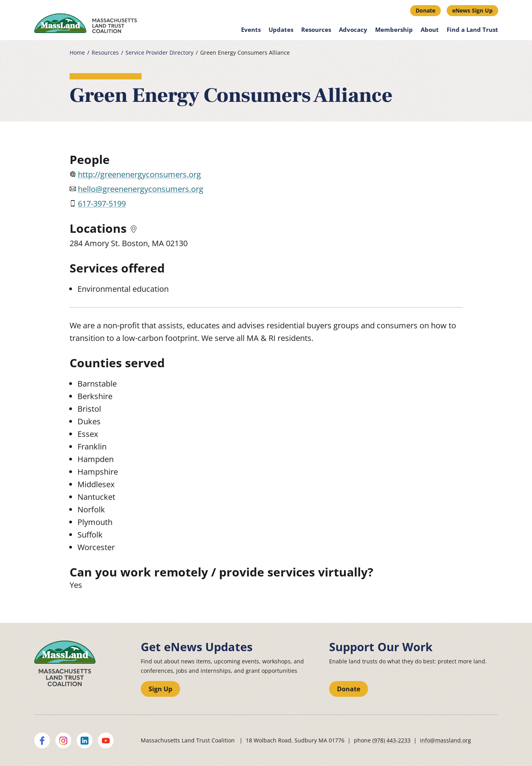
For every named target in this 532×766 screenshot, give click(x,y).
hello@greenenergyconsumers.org (141, 189)
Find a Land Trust (472, 29)
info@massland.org (445, 740)
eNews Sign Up (472, 10)
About (430, 29)
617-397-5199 (102, 203)
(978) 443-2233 (391, 740)
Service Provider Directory (159, 53)
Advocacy (353, 29)
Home (77, 53)
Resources (316, 29)
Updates (281, 29)
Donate (425, 10)
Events (251, 29)
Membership (394, 29)
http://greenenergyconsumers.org (139, 174)
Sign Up (160, 689)
